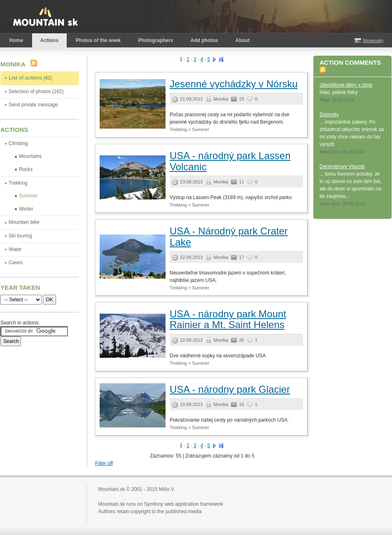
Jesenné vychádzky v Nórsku (234, 84)
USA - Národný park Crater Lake (229, 236)
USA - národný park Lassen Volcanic (230, 161)
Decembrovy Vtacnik (342, 167)
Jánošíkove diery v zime (346, 85)
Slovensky (373, 40)
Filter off (104, 463)
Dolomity (329, 115)
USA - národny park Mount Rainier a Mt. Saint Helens (228, 319)
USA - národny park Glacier (230, 389)
